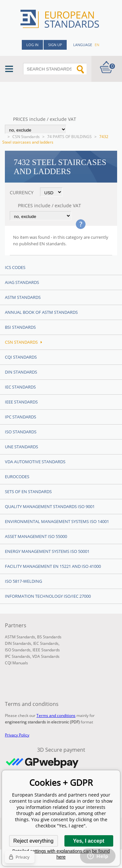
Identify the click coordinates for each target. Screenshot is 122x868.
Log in (32, 45)
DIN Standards (21, 372)
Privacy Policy (17, 735)
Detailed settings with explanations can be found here (61, 854)
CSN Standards (26, 137)
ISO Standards (21, 432)
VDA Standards (46, 656)
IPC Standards (20, 417)
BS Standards (49, 637)
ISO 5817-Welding (23, 581)
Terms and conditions (56, 715)
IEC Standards (20, 387)
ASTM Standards (23, 297)
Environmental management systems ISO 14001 (57, 521)
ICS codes (15, 267)
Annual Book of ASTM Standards (41, 312)
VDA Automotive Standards (35, 462)
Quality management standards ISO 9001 (50, 506)
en (97, 45)
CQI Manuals (16, 663)
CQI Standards (21, 357)
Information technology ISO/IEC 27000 (48, 596)
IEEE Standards (21, 402)
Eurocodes (17, 477)
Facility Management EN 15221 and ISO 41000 (53, 566)
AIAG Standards (22, 282)
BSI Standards (20, 327)
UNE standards (21, 447)
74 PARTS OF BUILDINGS (69, 137)
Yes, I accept (88, 841)
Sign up (55, 45)
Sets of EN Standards (28, 491)
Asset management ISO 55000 (36, 536)
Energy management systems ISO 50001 (47, 551)
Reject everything (34, 841)
